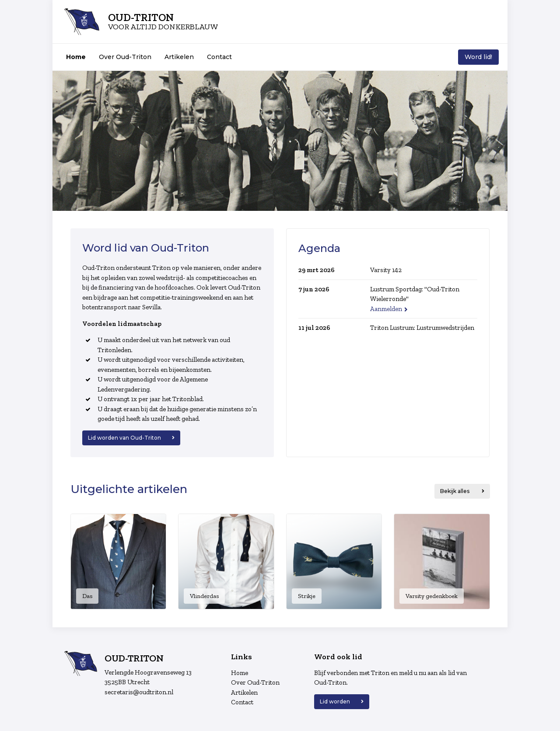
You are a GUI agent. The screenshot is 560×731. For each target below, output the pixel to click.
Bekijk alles (455, 491)
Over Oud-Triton (125, 57)
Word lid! (478, 57)
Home (76, 57)
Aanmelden (386, 309)
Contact (219, 57)
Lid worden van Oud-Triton (124, 438)
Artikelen (179, 57)
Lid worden (335, 701)
